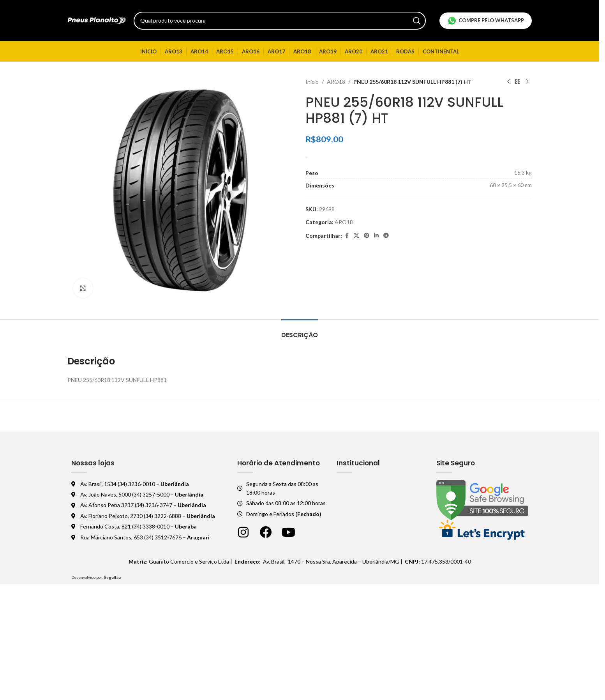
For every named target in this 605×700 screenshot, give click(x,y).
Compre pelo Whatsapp (486, 21)
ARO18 (336, 82)
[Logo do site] (97, 20)
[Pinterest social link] (367, 236)
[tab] (300, 331)
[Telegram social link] (386, 236)
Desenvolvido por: (96, 577)
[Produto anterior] (508, 82)
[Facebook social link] (347, 236)
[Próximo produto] (527, 82)
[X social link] (356, 236)
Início (312, 82)
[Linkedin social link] (376, 236)
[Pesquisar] (280, 21)
